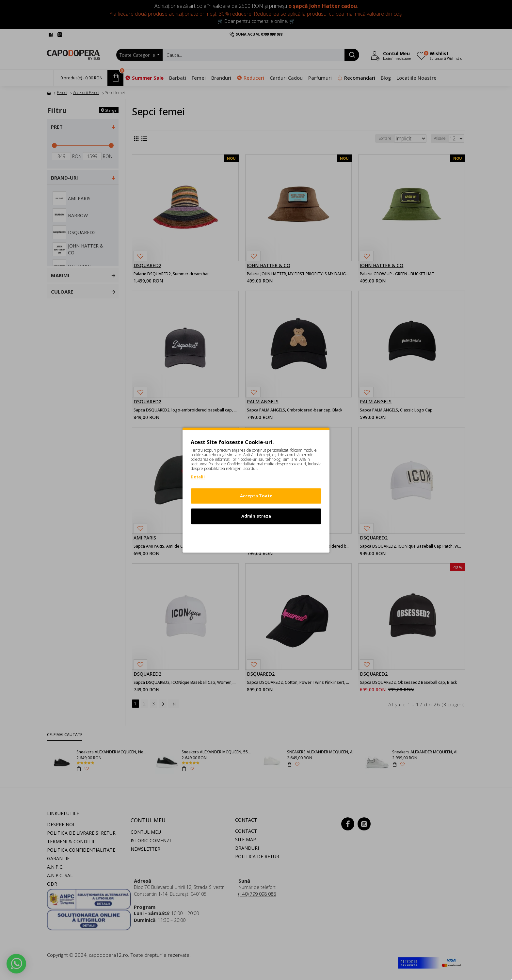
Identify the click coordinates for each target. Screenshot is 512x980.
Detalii (198, 477)
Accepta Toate (256, 496)
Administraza (256, 516)
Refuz (256, 537)
